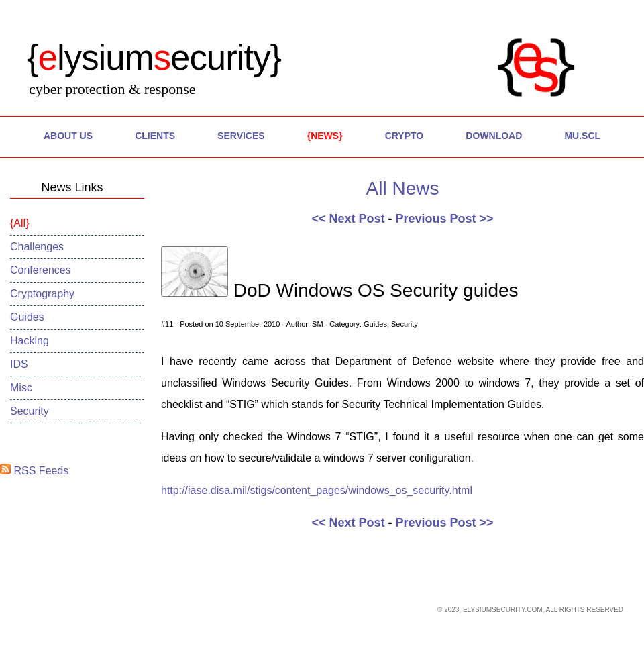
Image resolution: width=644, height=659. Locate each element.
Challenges (37, 247)
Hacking (30, 341)
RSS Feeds (34, 471)
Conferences (41, 270)
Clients (155, 136)
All (19, 223)
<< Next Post (348, 219)
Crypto (405, 136)
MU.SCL (582, 136)
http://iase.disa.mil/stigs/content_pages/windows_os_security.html (317, 490)
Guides (27, 317)
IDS (19, 364)
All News (403, 188)
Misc (21, 388)
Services (241, 136)
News (325, 136)
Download (494, 136)
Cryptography (42, 294)
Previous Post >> (444, 219)
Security (30, 411)
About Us (68, 136)
